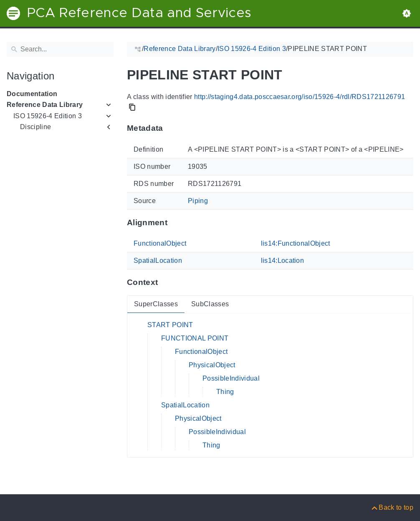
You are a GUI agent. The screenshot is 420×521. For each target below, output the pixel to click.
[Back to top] (392, 507)
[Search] (60, 49)
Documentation (32, 94)
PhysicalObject (212, 365)
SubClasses (210, 304)
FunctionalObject (160, 243)
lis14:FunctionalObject (296, 243)
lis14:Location (283, 260)
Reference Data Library (45, 105)
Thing (225, 392)
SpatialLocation (158, 260)
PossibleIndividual (231, 378)
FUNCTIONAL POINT (195, 338)
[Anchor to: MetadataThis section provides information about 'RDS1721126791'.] (171, 128)
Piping (198, 201)
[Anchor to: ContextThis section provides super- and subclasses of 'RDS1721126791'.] (166, 282)
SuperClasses (156, 304)
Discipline (35, 127)
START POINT (170, 325)
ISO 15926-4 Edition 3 (48, 116)
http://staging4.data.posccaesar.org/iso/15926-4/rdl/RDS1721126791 (300, 97)
